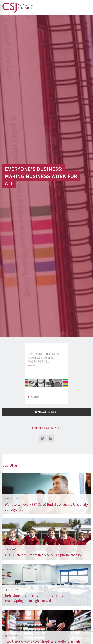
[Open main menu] (88, 5)
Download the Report (46, 412)
